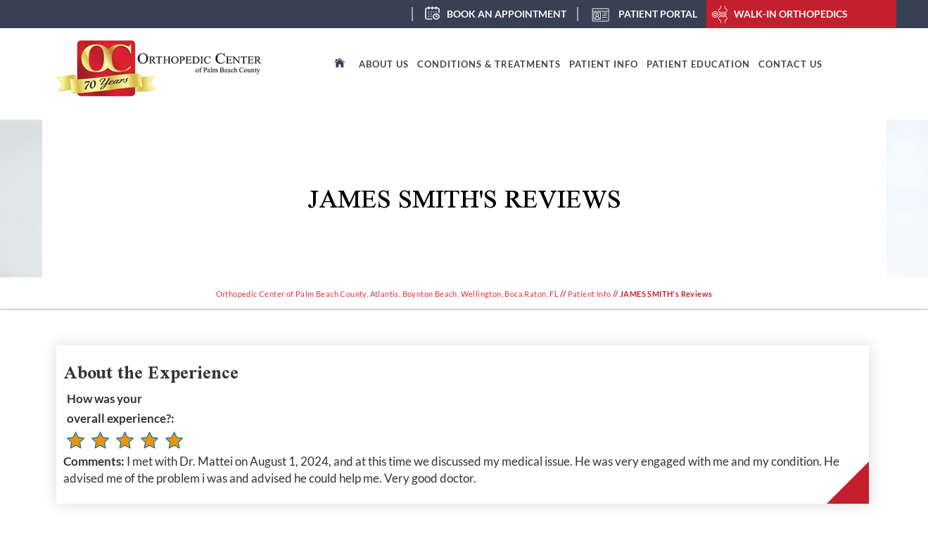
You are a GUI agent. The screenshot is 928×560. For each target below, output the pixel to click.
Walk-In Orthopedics (791, 14)
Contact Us (790, 64)
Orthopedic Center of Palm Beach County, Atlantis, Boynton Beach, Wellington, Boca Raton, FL (387, 294)
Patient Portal (658, 14)
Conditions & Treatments (489, 64)
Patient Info (604, 64)
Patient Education (698, 64)
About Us (384, 64)
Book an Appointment (507, 14)
